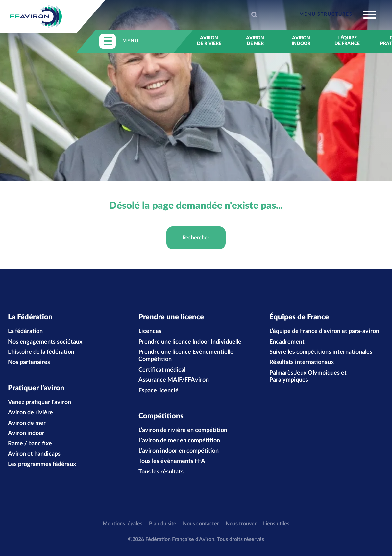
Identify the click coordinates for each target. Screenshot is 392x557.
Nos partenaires (29, 363)
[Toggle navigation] (338, 15)
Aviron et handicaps (34, 455)
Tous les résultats (161, 472)
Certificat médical (162, 370)
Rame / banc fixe (30, 445)
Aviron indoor (301, 41)
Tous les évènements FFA (172, 462)
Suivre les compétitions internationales (321, 352)
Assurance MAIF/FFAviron (174, 380)
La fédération (25, 332)
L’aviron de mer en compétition (179, 442)
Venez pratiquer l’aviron (39, 403)
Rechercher (196, 238)
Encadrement (287, 342)
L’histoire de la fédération (41, 352)
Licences (150, 332)
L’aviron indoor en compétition (179, 452)
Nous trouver (241, 524)
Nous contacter (201, 524)
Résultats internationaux (302, 363)
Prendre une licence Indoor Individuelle (190, 342)
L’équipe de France (347, 41)
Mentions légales (123, 524)
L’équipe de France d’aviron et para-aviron (324, 332)
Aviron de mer (255, 41)
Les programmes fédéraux (42, 465)
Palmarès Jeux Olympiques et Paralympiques (308, 377)
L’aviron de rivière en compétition (183, 431)
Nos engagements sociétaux (45, 342)
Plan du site (163, 524)
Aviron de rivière (209, 41)
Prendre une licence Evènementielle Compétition (186, 356)
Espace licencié (159, 391)
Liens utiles (276, 524)
